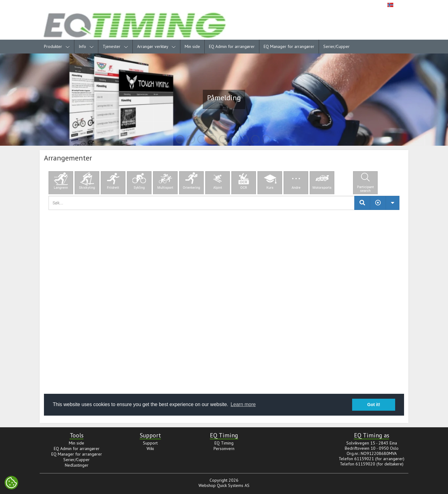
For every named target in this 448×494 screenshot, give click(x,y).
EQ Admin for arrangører (232, 46)
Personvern (224, 449)
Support (150, 443)
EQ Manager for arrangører (289, 46)
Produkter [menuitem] (57, 46)
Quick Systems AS (233, 485)
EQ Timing (224, 443)
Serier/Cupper (336, 46)
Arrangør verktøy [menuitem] (156, 46)
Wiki (150, 449)
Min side (192, 46)
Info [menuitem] (86, 46)
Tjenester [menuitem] (115, 46)
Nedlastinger (77, 465)
